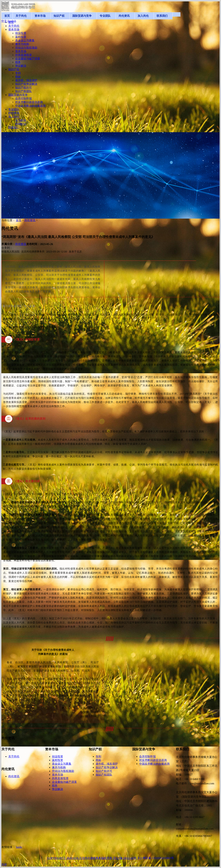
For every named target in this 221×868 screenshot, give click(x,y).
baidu (19, 847)
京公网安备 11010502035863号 (155, 858)
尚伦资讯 (30, 220)
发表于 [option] (75, 251)
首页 (19, 220)
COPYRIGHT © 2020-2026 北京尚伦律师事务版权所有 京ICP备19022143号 (92, 858)
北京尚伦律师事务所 (33, 251)
